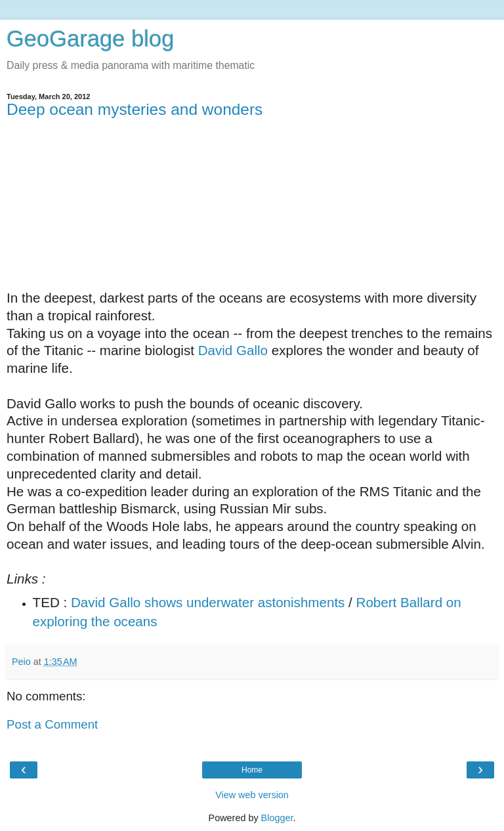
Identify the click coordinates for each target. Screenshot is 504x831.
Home (252, 770)
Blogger (277, 818)
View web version (252, 795)
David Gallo (233, 350)
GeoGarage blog (90, 39)
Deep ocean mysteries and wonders (135, 109)
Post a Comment (52, 724)
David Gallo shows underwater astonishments (208, 602)
